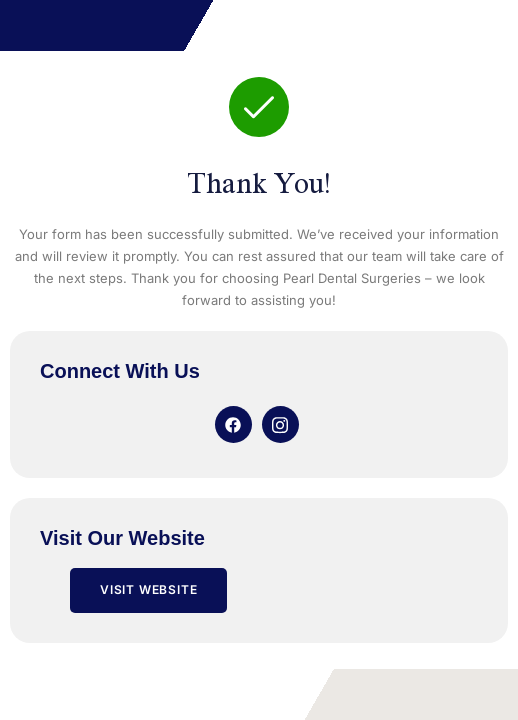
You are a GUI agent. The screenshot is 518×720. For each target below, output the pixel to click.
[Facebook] (233, 424)
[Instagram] (280, 424)
